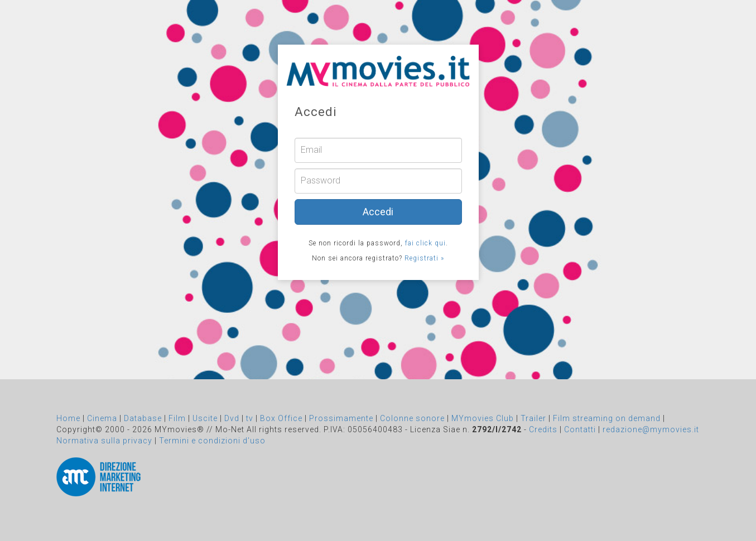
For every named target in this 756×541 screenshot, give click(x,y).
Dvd (232, 418)
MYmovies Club (483, 418)
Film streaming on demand (607, 418)
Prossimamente (341, 418)
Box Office (281, 418)
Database (143, 418)
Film (177, 418)
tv (250, 418)
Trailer (533, 418)
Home (68, 418)
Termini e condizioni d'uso (212, 441)
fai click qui (425, 243)
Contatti (580, 429)
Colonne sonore (412, 418)
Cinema (102, 418)
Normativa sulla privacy (104, 441)
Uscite (205, 418)
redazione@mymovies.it (651, 429)
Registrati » (424, 258)
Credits (543, 429)
